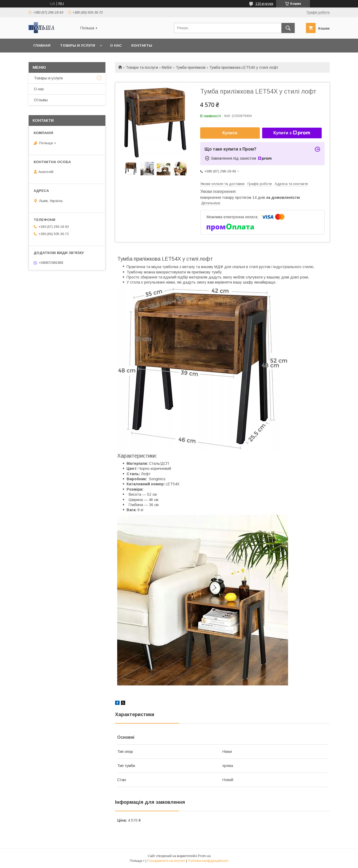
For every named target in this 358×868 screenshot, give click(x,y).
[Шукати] (288, 28)
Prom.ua (204, 856)
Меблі (167, 67)
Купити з (292, 133)
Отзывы (41, 100)
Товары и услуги (78, 45)
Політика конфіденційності (208, 861)
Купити (230, 133)
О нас (116, 45)
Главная (42, 45)
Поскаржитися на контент (166, 861)
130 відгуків (264, 4)
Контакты (142, 45)
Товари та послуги (142, 67)
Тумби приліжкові (191, 67)
